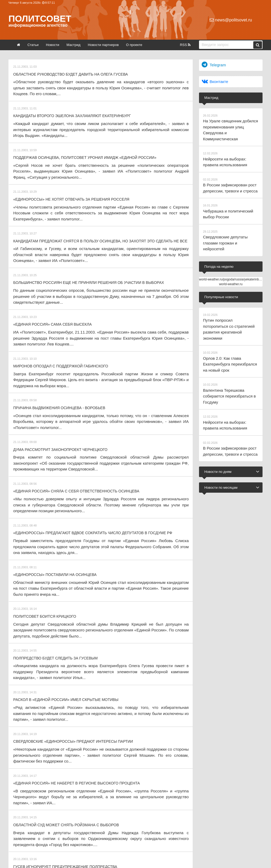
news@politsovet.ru (231, 20)
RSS (185, 45)
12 (125, 803)
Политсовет (40, 19)
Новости (52, 45)
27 (154, 803)
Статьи (33, 45)
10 (105, 803)
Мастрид (73, 45)
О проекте (134, 45)
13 (135, 803)
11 (115, 803)
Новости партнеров (103, 45)
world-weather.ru (231, 258)
